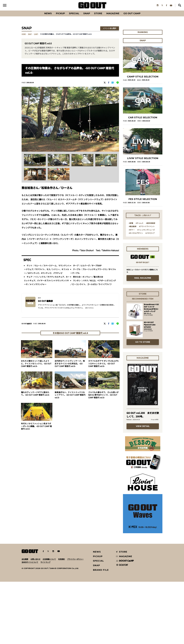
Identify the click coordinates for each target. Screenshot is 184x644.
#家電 (131, 285)
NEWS (97, 614)
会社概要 (25, 621)
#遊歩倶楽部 (151, 285)
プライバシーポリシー (75, 621)
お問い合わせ (35, 621)
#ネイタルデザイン (136, 295)
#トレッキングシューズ (146, 292)
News (48, 13)
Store (98, 13)
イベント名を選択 (110, 28)
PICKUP (60, 13)
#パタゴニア (150, 295)
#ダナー (132, 292)
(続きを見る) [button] (89, 308)
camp (36, 34)
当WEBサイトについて (30, 624)
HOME (24, 34)
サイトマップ (45, 624)
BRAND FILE (101, 632)
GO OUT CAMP (132, 13)
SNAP (87, 13)
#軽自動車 (133, 289)
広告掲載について (49, 621)
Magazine (113, 13)
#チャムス (140, 285)
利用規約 (61, 621)
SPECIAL (74, 13)
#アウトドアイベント (147, 289)
